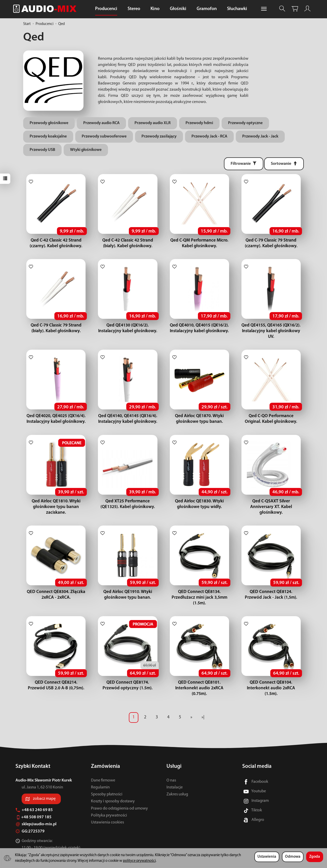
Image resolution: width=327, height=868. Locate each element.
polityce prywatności (139, 861)
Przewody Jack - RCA (209, 136)
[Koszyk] (295, 9)
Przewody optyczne (245, 123)
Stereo (134, 9)
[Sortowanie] (284, 164)
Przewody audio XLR (153, 123)
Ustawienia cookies (107, 811)
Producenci (106, 9)
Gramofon (207, 9)
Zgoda (315, 857)
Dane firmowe (103, 769)
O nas (171, 769)
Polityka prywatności (109, 804)
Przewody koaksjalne (48, 136)
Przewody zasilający (159, 136)
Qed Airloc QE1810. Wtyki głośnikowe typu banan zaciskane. (56, 501)
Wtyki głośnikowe (86, 150)
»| (203, 706)
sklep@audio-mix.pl (36, 813)
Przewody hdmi (199, 123)
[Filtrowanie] (244, 164)
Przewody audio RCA (101, 123)
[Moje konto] (307, 9)
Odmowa (293, 857)
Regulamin (100, 776)
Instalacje (175, 776)
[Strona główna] (46, 9)
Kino (155, 9)
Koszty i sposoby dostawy (113, 790)
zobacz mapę (44, 787)
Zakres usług (177, 783)
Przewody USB (42, 150)
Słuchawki (237, 9)
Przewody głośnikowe (49, 123)
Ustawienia (267, 857)
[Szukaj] (282, 9)
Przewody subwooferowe (104, 136)
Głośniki (178, 9)
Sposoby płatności (107, 783)
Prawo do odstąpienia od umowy (119, 797)
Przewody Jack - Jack (260, 136)
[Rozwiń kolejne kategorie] (264, 9)
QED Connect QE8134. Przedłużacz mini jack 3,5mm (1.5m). (199, 592)
